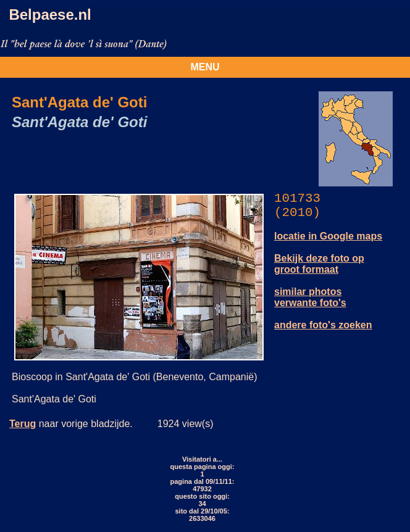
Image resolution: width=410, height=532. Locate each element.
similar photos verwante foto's (310, 297)
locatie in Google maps (328, 236)
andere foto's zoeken (323, 325)
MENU (205, 67)
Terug (23, 424)
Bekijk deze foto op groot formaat (319, 264)
